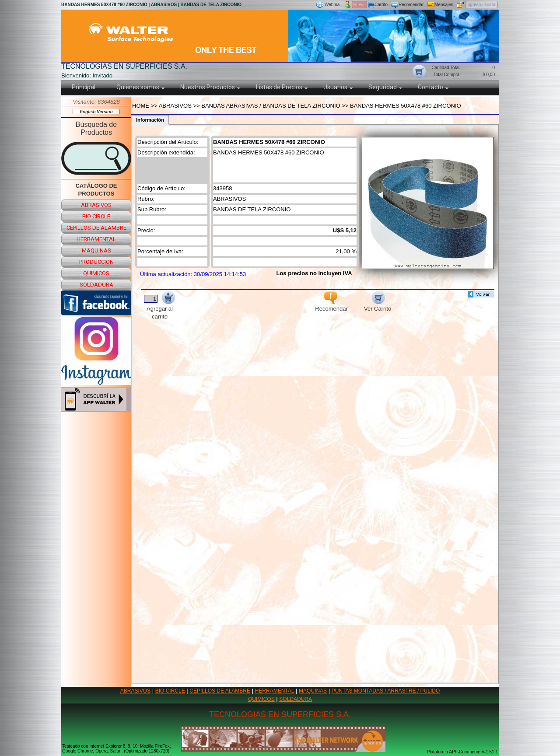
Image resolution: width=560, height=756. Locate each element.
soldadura (96, 285)
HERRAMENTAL (275, 691)
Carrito (381, 5)
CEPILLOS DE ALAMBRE (220, 691)
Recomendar (411, 5)
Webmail (333, 5)
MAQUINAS (313, 691)
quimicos (96, 273)
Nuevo (359, 5)
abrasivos (96, 205)
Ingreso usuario (481, 5)
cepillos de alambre (96, 228)
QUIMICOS (261, 699)
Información (150, 120)
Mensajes (444, 5)
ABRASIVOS (135, 691)
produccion (96, 262)
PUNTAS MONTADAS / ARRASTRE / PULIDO (386, 691)
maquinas (96, 250)
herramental (96, 239)
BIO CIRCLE (170, 691)
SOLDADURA (296, 699)
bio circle (96, 216)
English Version (96, 112)
